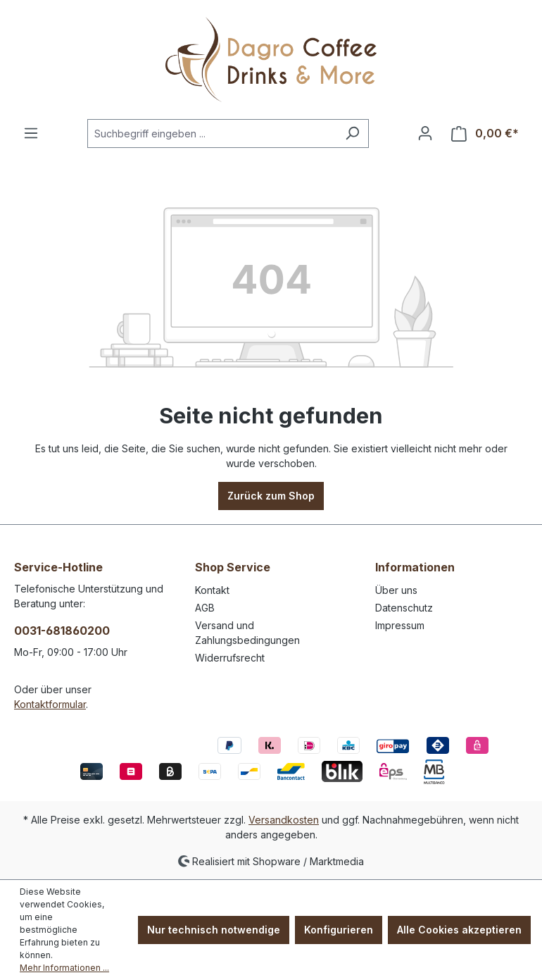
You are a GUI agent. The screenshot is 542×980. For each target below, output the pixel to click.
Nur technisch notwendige (214, 930)
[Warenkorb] (485, 134)
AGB (205, 608)
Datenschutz (404, 608)
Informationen (415, 567)
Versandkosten (284, 820)
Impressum (400, 625)
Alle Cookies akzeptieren (459, 930)
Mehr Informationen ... (64, 968)
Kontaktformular (50, 704)
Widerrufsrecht (230, 658)
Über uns (396, 590)
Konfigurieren (339, 930)
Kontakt (212, 590)
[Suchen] (352, 134)
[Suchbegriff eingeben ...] (212, 134)
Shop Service (233, 567)
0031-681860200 (62, 631)
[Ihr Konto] (425, 133)
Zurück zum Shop (271, 496)
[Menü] (31, 133)
